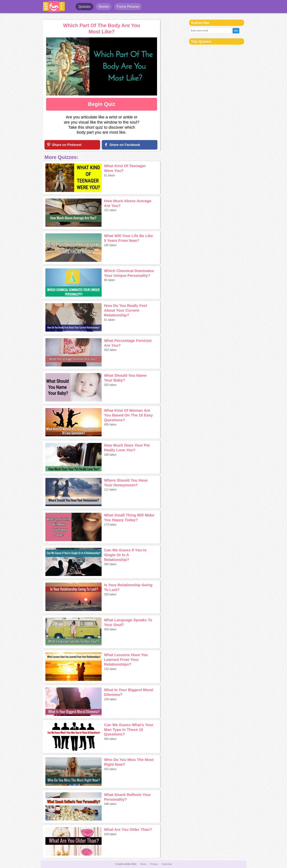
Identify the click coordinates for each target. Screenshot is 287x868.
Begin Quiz (102, 104)
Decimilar (167, 864)
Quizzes (84, 7)
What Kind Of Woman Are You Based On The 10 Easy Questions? (128, 415)
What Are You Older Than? (128, 829)
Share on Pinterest (67, 145)
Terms (143, 864)
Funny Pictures (128, 7)
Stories (104, 7)
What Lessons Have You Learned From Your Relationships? (126, 659)
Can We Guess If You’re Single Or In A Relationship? (125, 555)
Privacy (154, 864)
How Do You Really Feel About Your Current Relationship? (125, 310)
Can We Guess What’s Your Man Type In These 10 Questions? (129, 730)
